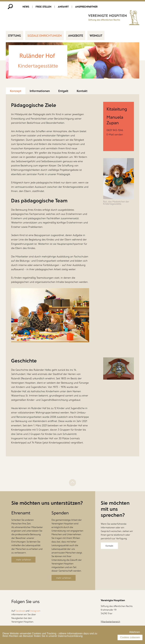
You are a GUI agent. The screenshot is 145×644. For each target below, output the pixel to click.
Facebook (20, 611)
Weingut (96, 36)
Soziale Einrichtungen (45, 36)
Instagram (35, 611)
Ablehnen (135, 632)
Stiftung (14, 36)
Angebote (76, 36)
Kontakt (82, 91)
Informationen (40, 91)
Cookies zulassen (130, 637)
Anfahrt (63, 7)
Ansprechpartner (86, 7)
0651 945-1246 (115, 130)
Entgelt (63, 91)
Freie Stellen (43, 7)
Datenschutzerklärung (70, 636)
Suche (10, 7)
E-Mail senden (115, 135)
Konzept (16, 91)
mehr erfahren (24, 560)
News (26, 7)
